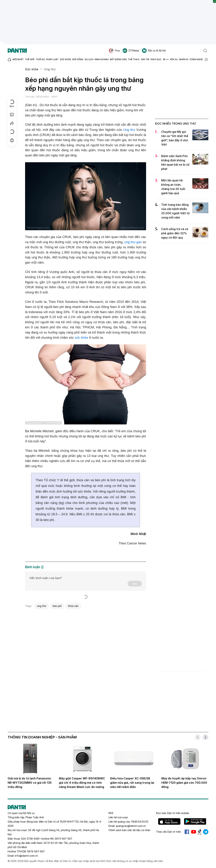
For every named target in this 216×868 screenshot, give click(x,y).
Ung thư (50, 69)
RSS (111, 813)
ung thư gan (133, 242)
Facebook (187, 832)
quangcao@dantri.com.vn (131, 826)
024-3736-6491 (30, 839)
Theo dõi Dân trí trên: (169, 832)
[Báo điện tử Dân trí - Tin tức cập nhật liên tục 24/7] (17, 51)
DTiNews (131, 51)
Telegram (206, 832)
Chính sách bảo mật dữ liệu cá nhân (129, 830)
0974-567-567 (36, 851)
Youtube (194, 832)
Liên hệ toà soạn (118, 817)
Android (195, 821)
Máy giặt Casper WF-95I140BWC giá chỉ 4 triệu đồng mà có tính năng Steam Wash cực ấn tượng (82, 783)
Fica (114, 51)
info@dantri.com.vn (26, 856)
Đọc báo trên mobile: (173, 813)
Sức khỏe (32, 69)
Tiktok (200, 832)
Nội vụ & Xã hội (154, 51)
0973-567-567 (63, 839)
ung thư (42, 606)
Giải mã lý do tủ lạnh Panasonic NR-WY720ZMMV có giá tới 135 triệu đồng (30, 783)
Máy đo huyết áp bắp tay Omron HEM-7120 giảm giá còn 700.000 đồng (184, 783)
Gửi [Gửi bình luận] (135, 584)
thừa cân (73, 606)
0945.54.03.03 (140, 822)
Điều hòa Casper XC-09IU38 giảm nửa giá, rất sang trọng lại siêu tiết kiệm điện (132, 783)
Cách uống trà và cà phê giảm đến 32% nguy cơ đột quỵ (175, 233)
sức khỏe (81, 338)
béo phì (57, 606)
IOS (169, 821)
